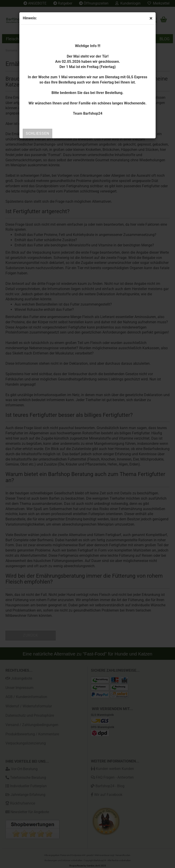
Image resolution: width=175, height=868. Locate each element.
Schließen (37, 133)
